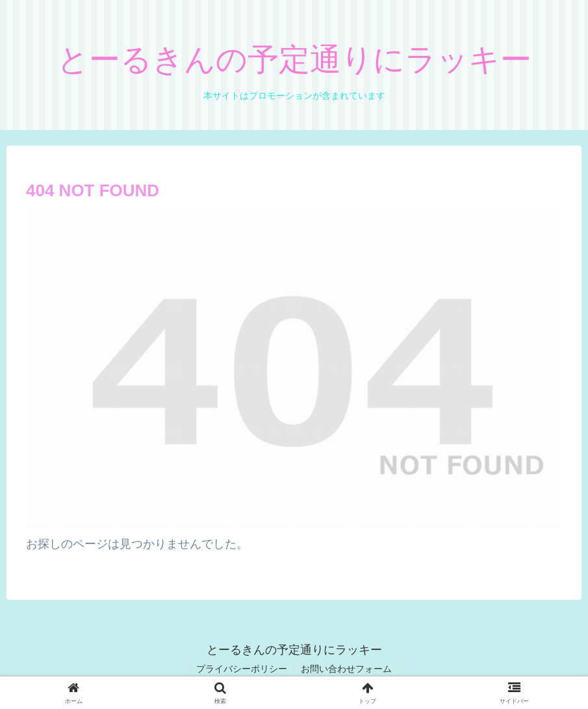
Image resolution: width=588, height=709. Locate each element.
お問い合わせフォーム (346, 669)
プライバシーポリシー (242, 669)
